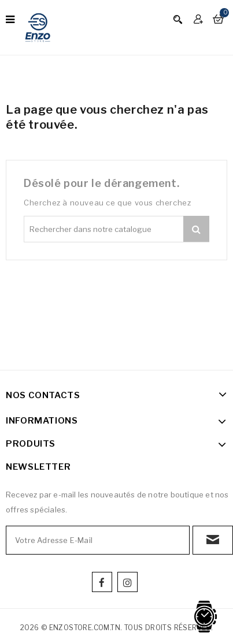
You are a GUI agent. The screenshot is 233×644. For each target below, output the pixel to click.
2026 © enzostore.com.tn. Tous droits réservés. (116, 628)
